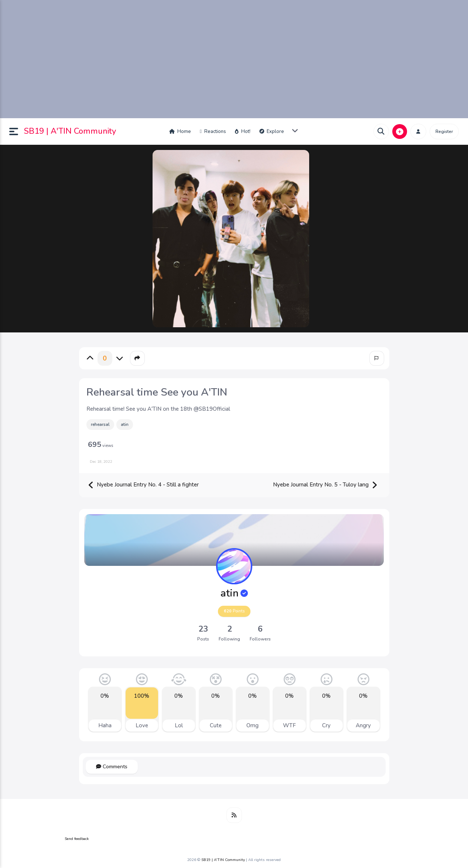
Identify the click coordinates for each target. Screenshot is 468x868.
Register (444, 131)
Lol (179, 725)
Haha (105, 725)
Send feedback (77, 839)
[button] (17, 131)
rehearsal (100, 424)
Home (180, 131)
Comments (112, 767)
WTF (289, 725)
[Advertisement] (234, 59)
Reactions (213, 131)
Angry (363, 725)
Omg (252, 725)
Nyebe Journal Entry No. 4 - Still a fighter (143, 485)
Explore (272, 131)
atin (125, 424)
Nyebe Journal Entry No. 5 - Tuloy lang (325, 485)
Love (142, 725)
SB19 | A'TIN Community (70, 131)
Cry (326, 725)
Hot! (243, 131)
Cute (216, 725)
